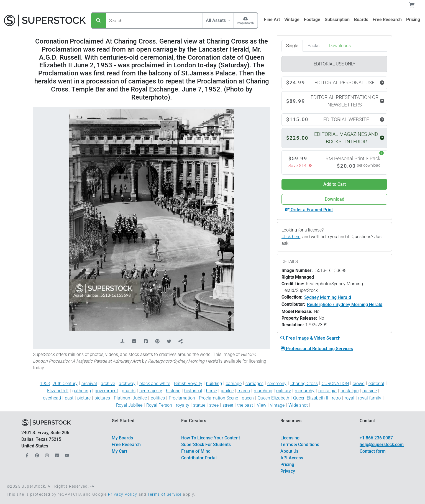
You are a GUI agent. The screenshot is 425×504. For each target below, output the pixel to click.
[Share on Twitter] (169, 342)
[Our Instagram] (46, 454)
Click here (291, 237)
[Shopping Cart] (415, 5)
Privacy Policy (123, 494)
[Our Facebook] (26, 454)
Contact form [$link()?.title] (373, 451)
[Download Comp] (122, 342)
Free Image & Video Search (310, 338)
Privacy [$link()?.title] (288, 471)
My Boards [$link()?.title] (122, 438)
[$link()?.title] (272, 20)
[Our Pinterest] (36, 454)
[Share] (181, 342)
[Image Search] (245, 21)
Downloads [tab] (340, 46)
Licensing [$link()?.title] (290, 438)
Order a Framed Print (309, 210)
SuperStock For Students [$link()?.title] (206, 445)
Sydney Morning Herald (328, 297)
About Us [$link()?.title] (289, 451)
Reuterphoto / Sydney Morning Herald (345, 305)
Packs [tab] (313, 46)
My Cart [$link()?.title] (119, 451)
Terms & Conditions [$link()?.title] (300, 445)
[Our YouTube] (66, 454)
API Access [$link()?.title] (292, 458)
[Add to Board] (134, 342)
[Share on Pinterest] (157, 342)
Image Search (245, 23)
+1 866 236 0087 (376, 438)
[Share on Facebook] (146, 342)
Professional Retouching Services (317, 349)
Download (335, 199)
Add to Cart (335, 184)
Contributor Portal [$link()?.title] (199, 458)
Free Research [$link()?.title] (126, 445)
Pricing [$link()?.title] (287, 464)
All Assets (216, 20)
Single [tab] (292, 46)
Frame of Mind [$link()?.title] (196, 451)
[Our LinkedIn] (56, 454)
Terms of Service (164, 494)
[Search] (98, 21)
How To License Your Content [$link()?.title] (211, 438)
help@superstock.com (382, 445)
